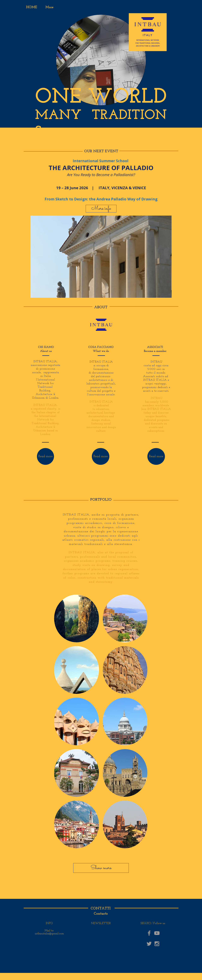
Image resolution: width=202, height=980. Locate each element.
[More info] (101, 209)
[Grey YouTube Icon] (157, 933)
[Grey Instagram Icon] (157, 944)
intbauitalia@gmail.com (49, 934)
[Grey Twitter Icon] (149, 944)
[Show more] (101, 868)
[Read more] (45, 456)
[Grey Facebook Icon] (149, 933)
